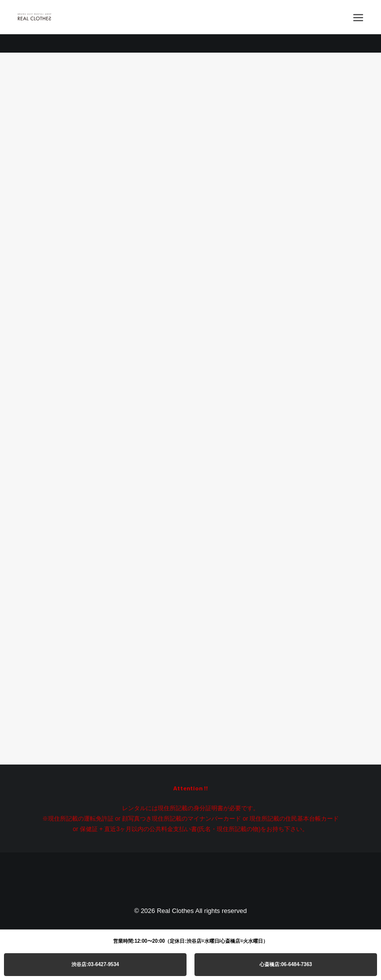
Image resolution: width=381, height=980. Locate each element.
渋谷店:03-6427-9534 (95, 964)
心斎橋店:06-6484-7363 (286, 964)
